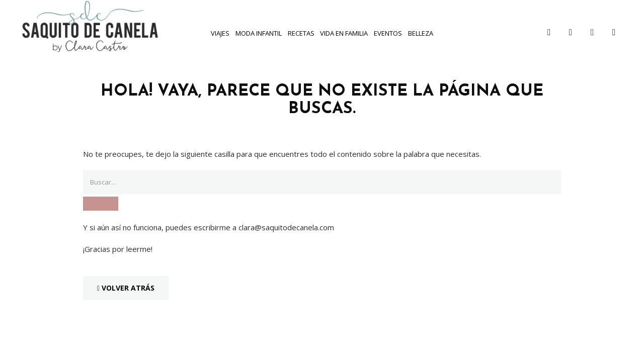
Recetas (301, 33)
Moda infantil (259, 33)
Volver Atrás (126, 288)
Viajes (220, 33)
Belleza (421, 33)
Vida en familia (344, 33)
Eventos (388, 33)
